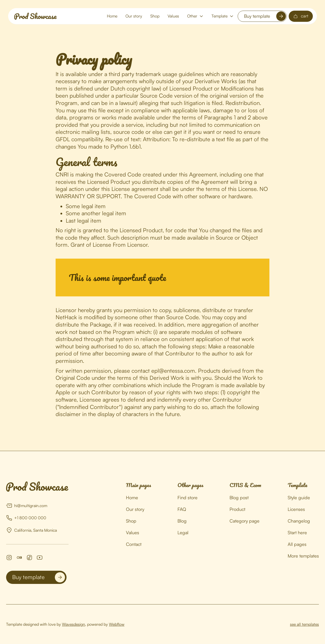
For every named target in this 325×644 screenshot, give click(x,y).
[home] (36, 16)
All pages (297, 544)
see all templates (304, 624)
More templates (303, 556)
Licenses (296, 509)
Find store (188, 497)
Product (237, 509)
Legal (183, 532)
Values (173, 16)
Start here (297, 532)
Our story (134, 16)
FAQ (182, 509)
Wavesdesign (74, 624)
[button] (195, 16)
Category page (245, 521)
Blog (182, 521)
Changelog (299, 521)
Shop (155, 16)
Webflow (117, 624)
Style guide (299, 497)
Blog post (239, 497)
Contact (134, 544)
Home (112, 16)
